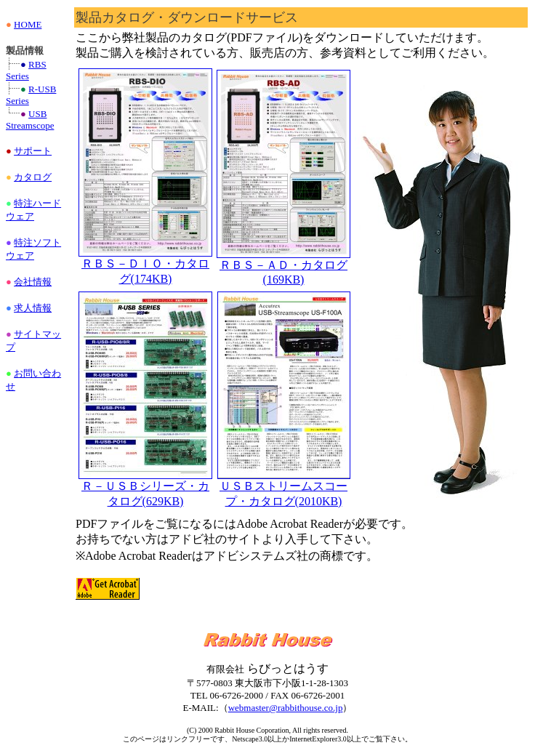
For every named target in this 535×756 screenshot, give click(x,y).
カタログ (33, 177)
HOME (28, 24)
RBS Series (26, 70)
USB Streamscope (30, 120)
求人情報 (33, 308)
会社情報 (33, 282)
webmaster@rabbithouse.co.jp (286, 708)
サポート (33, 151)
